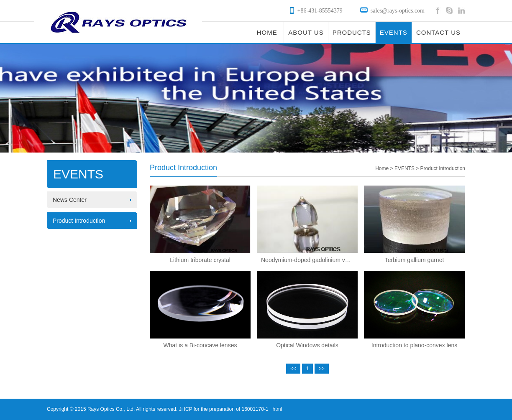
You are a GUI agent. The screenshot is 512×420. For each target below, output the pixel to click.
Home (382, 168)
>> (322, 369)
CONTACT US (438, 32)
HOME (267, 32)
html (278, 409)
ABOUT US (306, 32)
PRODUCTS (352, 32)
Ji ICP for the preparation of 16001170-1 (223, 409)
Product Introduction (79, 221)
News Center (70, 200)
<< (293, 369)
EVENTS (394, 32)
